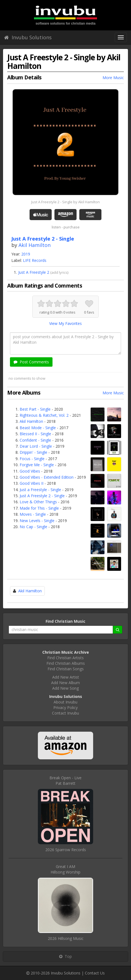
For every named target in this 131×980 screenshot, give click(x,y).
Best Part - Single (35, 409)
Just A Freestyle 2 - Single (42, 496)
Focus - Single (32, 459)
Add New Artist (66, 677)
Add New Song (65, 688)
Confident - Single (35, 440)
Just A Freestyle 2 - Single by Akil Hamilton (65, 202)
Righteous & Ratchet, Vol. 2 (44, 415)
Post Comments (31, 362)
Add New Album (65, 683)
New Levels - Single (37, 521)
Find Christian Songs (66, 669)
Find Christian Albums (66, 663)
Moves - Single (33, 514)
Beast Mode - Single (38, 428)
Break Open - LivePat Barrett (65, 780)
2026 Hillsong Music (66, 938)
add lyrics (59, 272)
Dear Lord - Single (36, 446)
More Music (113, 78)
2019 (26, 254)
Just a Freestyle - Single (40, 490)
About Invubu (65, 702)
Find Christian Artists (65, 658)
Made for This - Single (39, 508)
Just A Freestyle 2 (34, 272)
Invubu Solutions (28, 37)
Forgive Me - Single (37, 465)
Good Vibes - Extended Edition (47, 477)
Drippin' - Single (33, 452)
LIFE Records (35, 260)
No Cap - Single (33, 527)
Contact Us (95, 973)
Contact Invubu (65, 713)
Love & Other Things (38, 502)
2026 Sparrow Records (66, 850)
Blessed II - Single (35, 434)
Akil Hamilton (35, 245)
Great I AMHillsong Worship (65, 869)
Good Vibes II (32, 483)
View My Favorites (65, 323)
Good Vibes (30, 471)
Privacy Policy (65, 707)
